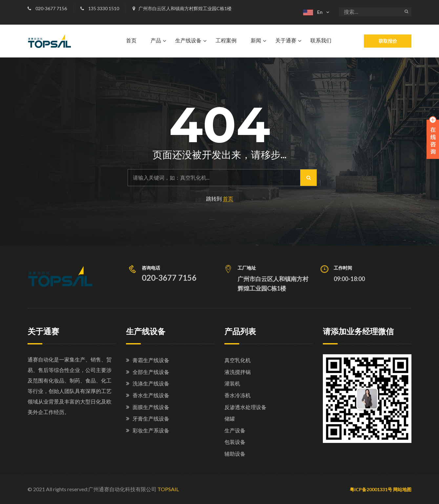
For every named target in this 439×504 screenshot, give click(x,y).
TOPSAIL (168, 489)
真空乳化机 (238, 360)
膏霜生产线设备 (151, 360)
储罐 (230, 418)
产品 (156, 41)
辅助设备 (235, 454)
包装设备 (235, 442)
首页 (131, 41)
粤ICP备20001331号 (371, 489)
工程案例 (226, 41)
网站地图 (402, 489)
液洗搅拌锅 (238, 372)
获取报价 (388, 41)
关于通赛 (286, 41)
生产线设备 (188, 41)
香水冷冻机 (238, 395)
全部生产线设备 (151, 372)
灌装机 (232, 383)
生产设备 (235, 430)
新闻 (256, 41)
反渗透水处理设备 (245, 407)
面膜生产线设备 (151, 407)
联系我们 (321, 41)
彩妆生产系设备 (151, 430)
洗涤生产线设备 (151, 383)
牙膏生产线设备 (151, 418)
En (313, 12)
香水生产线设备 (151, 395)
